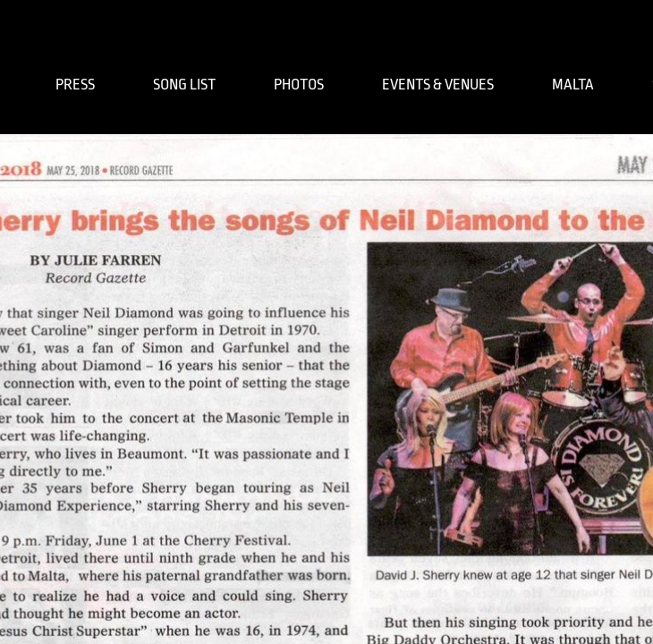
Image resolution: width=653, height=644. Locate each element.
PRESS (75, 85)
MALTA (573, 85)
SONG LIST (184, 85)
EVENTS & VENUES (438, 85)
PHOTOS (299, 85)
